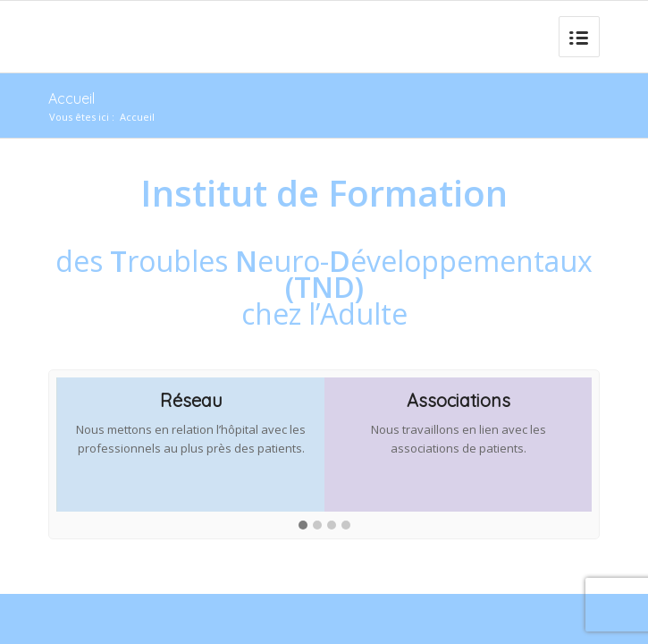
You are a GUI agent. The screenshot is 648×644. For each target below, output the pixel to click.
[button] (303, 526)
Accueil (72, 98)
